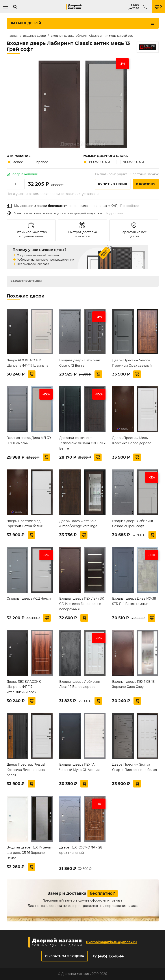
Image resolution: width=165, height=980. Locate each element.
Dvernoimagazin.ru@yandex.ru (111, 942)
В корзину (146, 184)
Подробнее (129, 206)
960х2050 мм (130, 162)
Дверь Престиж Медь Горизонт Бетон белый (25, 524)
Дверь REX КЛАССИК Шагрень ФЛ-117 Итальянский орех (24, 687)
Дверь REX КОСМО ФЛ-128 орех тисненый (81, 850)
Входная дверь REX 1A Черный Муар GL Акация (79, 767)
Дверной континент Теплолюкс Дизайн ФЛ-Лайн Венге (82, 443)
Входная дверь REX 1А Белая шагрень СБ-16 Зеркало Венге (30, 853)
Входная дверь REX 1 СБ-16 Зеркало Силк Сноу (133, 684)
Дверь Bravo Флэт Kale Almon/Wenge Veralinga (78, 524)
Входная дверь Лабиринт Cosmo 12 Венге (80, 363)
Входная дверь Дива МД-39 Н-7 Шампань (29, 440)
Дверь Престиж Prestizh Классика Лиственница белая (26, 770)
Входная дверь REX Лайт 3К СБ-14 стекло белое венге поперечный (82, 604)
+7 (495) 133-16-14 (108, 956)
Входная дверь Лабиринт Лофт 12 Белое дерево (80, 684)
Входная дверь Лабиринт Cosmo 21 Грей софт (133, 524)
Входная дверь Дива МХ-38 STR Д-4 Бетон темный (134, 601)
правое (39, 162)
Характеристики (26, 281)
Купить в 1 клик (113, 184)
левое (15, 162)
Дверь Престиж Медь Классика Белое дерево (132, 440)
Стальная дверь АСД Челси (29, 599)
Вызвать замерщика (111, 174)
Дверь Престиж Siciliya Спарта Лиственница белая (134, 767)
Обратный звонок (144, 174)
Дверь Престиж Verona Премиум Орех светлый (132, 363)
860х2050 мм (96, 162)
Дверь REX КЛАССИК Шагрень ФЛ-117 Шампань (27, 363)
